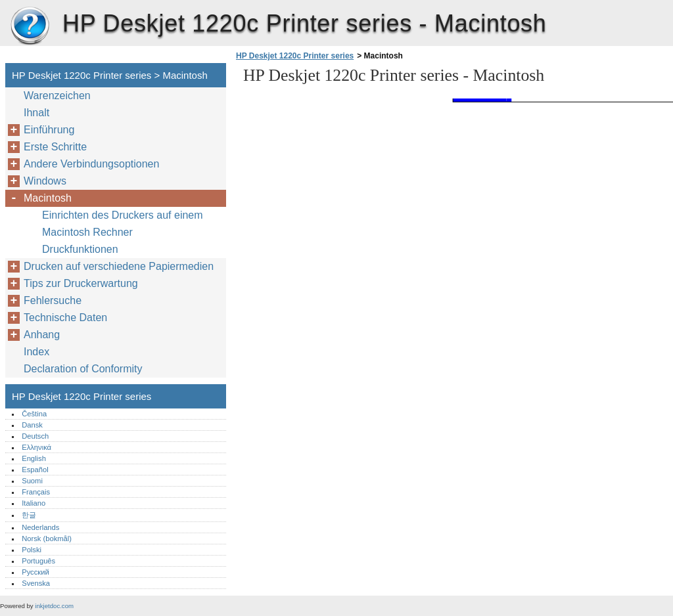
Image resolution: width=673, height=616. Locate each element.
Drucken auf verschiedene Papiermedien (119, 266)
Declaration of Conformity (83, 369)
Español (35, 470)
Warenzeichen (57, 96)
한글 (29, 515)
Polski (32, 550)
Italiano (34, 503)
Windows (45, 181)
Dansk (32, 425)
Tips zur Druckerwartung (81, 283)
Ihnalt (36, 113)
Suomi (32, 481)
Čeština (34, 414)
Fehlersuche (53, 300)
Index (36, 352)
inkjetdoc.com (54, 606)
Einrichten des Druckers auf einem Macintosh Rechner (123, 224)
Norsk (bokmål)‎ (47, 539)
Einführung (49, 130)
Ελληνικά (36, 447)
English (34, 458)
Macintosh (48, 198)
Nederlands (40, 527)
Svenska (36, 583)
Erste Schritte (55, 147)
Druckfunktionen (80, 249)
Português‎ (38, 561)
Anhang (42, 335)
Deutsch (35, 436)
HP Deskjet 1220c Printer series (30, 26)
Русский (35, 572)
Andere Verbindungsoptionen (91, 164)
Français (36, 492)
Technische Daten (65, 318)
